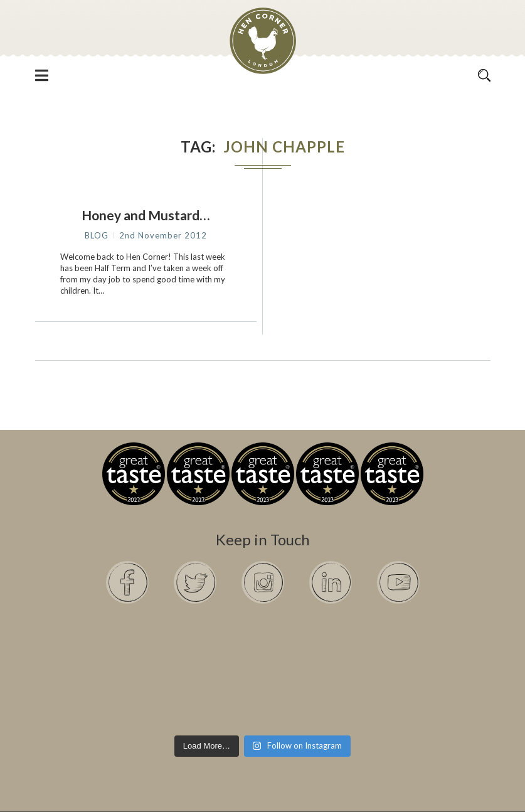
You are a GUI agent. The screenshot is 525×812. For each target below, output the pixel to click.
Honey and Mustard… (146, 215)
